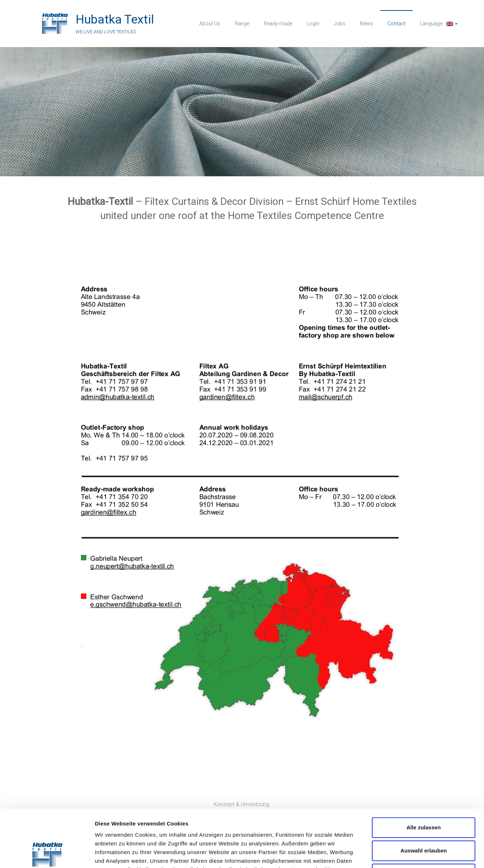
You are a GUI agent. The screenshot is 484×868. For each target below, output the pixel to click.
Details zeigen (385, 854)
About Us (210, 24)
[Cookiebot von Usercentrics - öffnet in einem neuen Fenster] (47, 854)
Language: (436, 24)
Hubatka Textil (115, 19)
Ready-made (278, 24)
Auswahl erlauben (424, 797)
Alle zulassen (423, 773)
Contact (396, 24)
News (366, 24)
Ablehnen (424, 820)
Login (313, 24)
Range (242, 24)
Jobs (340, 24)
